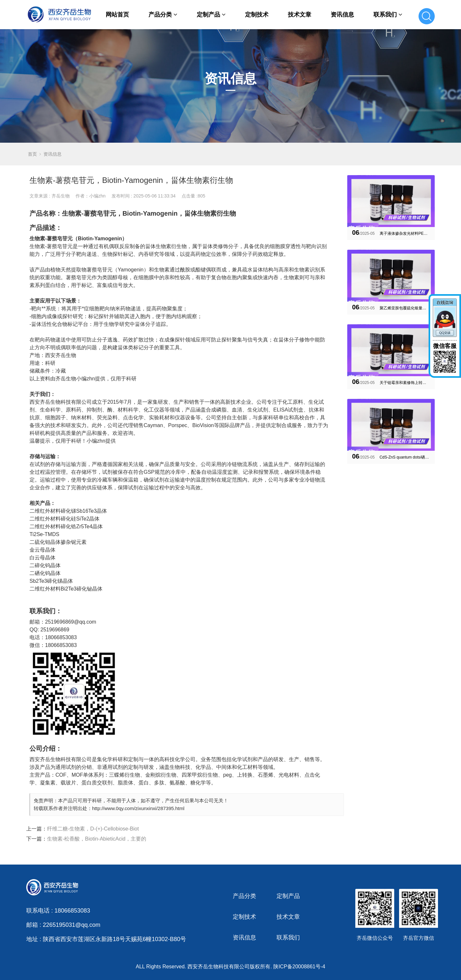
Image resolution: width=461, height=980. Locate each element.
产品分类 (163, 15)
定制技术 (257, 15)
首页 (32, 154)
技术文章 (300, 15)
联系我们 (388, 15)
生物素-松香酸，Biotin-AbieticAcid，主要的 (97, 839)
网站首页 (117, 15)
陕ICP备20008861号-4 (299, 967)
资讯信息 (342, 15)
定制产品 (211, 15)
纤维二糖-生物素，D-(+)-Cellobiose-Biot (93, 829)
